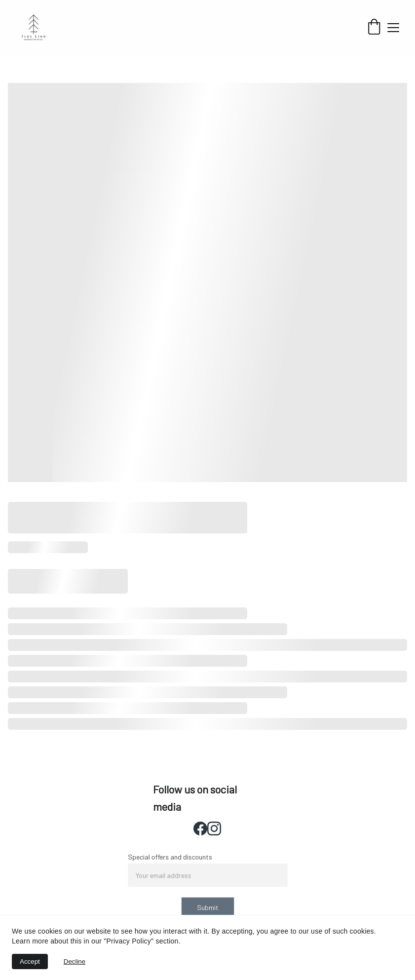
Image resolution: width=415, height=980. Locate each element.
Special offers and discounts (171, 858)
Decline (75, 961)
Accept (30, 961)
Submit (208, 906)
